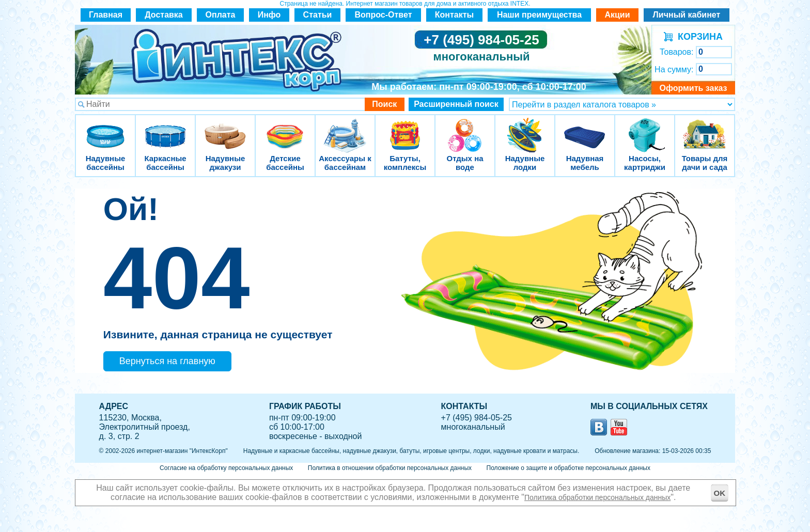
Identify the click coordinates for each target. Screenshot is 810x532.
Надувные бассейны (105, 129)
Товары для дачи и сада (705, 129)
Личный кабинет (687, 15)
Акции (617, 15)
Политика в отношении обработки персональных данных (390, 468)
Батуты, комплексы (405, 129)
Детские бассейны (285, 129)
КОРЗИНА (698, 37)
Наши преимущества (539, 15)
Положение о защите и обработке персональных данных (568, 468)
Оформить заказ (693, 88)
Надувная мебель (585, 129)
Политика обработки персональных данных (597, 497)
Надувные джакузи (225, 129)
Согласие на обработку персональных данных (226, 468)
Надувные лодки (525, 129)
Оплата (221, 15)
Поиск (384, 104)
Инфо (269, 15)
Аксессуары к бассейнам (345, 129)
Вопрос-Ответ (384, 15)
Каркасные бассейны (165, 129)
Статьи (318, 15)
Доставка (164, 15)
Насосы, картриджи (645, 129)
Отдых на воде (465, 129)
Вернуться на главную (167, 361)
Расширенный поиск (456, 104)
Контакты (454, 15)
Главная (106, 15)
